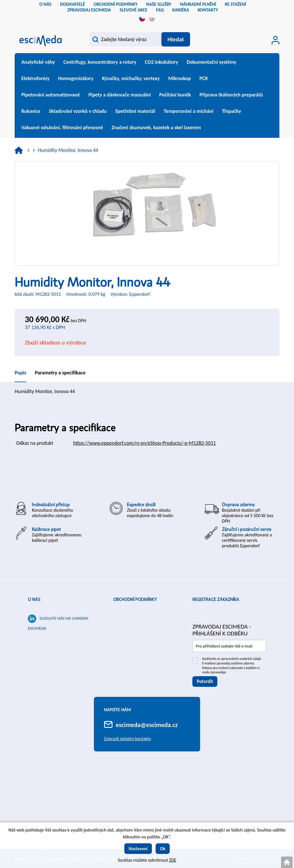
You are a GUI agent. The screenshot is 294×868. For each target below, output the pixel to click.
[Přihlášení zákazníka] (275, 40)
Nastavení (138, 849)
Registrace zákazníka (216, 600)
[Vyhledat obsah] (176, 39)
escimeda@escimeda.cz (147, 725)
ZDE (173, 860)
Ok (163, 849)
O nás (34, 600)
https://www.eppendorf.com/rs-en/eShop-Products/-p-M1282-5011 (145, 443)
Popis (20, 373)
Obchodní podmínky (135, 600)
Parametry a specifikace (60, 373)
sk (152, 19)
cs (142, 19)
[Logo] (40, 40)
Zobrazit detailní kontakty (127, 739)
